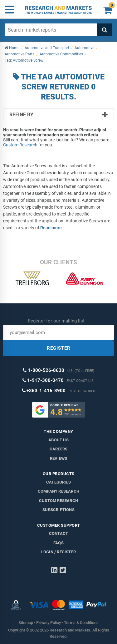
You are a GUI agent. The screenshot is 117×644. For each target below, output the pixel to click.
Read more (51, 228)
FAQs (58, 543)
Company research (58, 491)
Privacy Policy (49, 623)
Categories (58, 482)
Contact (58, 533)
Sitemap (26, 623)
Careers (58, 449)
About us (58, 440)
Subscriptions (58, 510)
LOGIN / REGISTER (58, 552)
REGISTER (59, 348)
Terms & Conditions (81, 623)
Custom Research (20, 145)
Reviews (58, 458)
